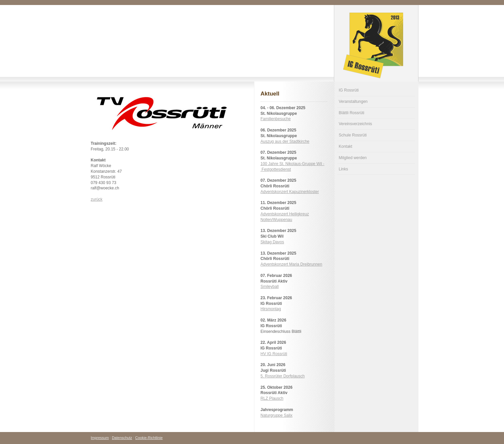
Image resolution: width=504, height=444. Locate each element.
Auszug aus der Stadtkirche (285, 141)
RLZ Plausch (272, 398)
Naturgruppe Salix (277, 415)
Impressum (100, 438)
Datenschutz (122, 438)
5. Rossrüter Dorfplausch (283, 376)
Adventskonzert (290, 192)
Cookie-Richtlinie (149, 438)
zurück (97, 199)
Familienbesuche (276, 119)
